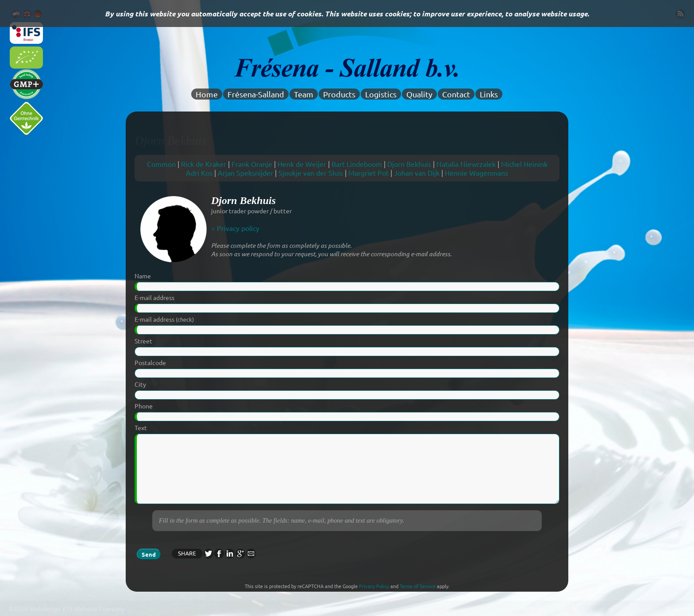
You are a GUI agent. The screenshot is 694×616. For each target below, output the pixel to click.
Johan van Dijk (417, 173)
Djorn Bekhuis (409, 164)
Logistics (381, 94)
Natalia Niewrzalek (466, 164)
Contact (456, 94)
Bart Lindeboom (357, 164)
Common (161, 164)
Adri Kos (199, 173)
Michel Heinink (524, 164)
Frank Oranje (252, 164)
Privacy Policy (374, 586)
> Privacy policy (235, 228)
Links (489, 94)
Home (207, 94)
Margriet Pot (368, 173)
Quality (419, 94)
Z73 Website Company (93, 608)
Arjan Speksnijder (245, 173)
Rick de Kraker (204, 164)
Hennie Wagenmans (476, 173)
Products (339, 94)
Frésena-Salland (256, 94)
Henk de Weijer (302, 164)
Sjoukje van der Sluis (311, 173)
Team (304, 94)
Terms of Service (418, 586)
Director (678, 608)
